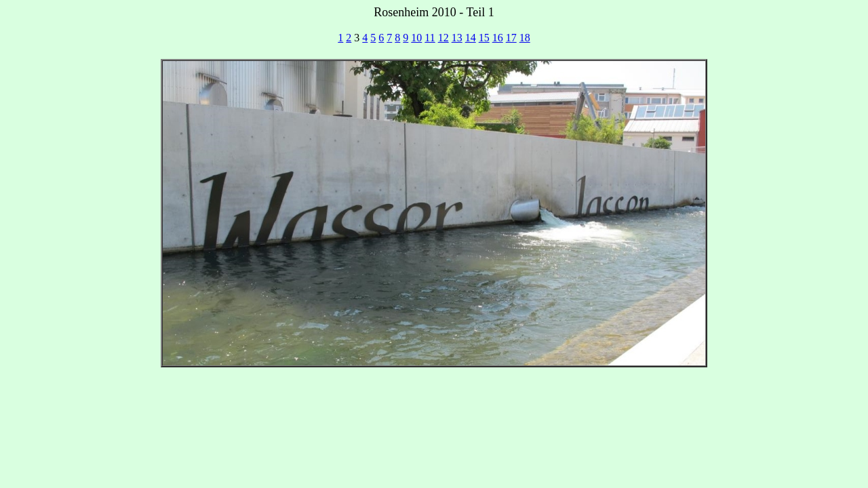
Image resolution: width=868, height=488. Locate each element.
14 (471, 38)
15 (484, 38)
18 (525, 38)
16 (498, 38)
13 (457, 38)
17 (511, 38)
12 (443, 38)
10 (416, 38)
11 (430, 38)
